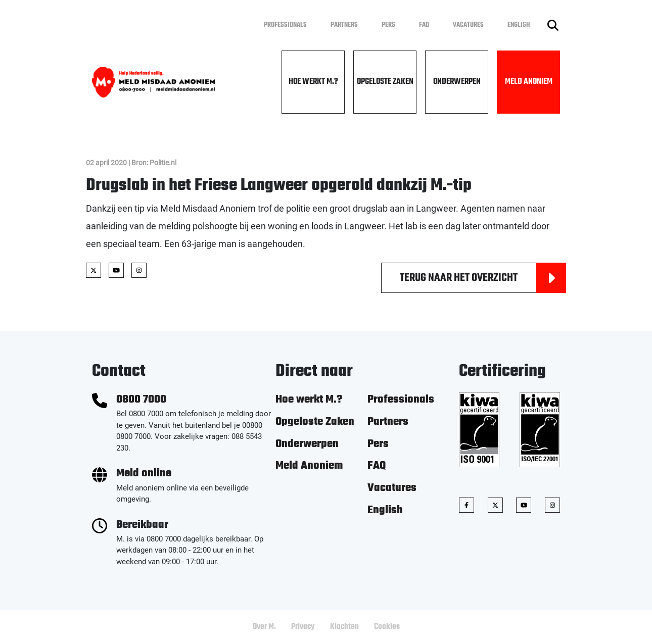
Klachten (344, 627)
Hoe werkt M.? (313, 82)
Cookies (387, 627)
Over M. (264, 627)
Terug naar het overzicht (483, 278)
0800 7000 (141, 400)
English (519, 25)
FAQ (424, 25)
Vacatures (468, 25)
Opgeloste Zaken (385, 82)
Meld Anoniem (529, 82)
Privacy (303, 627)
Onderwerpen (457, 82)
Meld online (144, 474)
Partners (344, 25)
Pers (388, 25)
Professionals (285, 25)
